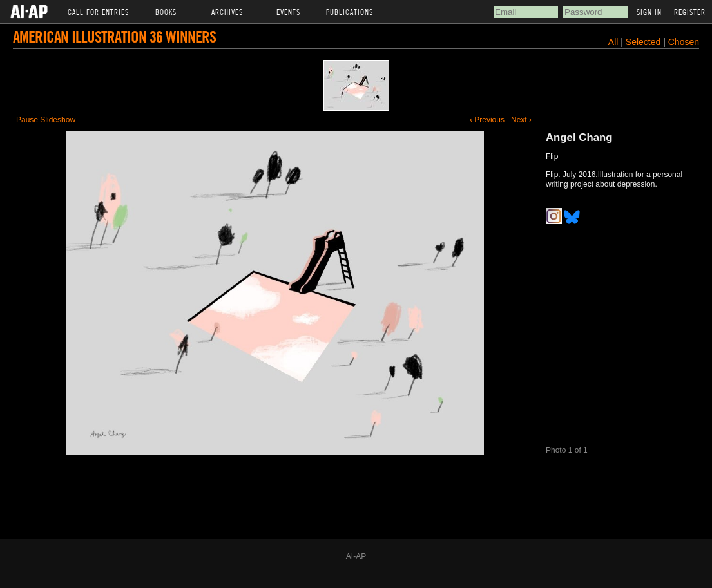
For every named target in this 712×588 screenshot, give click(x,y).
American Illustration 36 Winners (114, 36)
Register (690, 12)
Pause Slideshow (46, 120)
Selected (644, 42)
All (613, 42)
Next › (521, 120)
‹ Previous (487, 120)
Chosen (684, 42)
